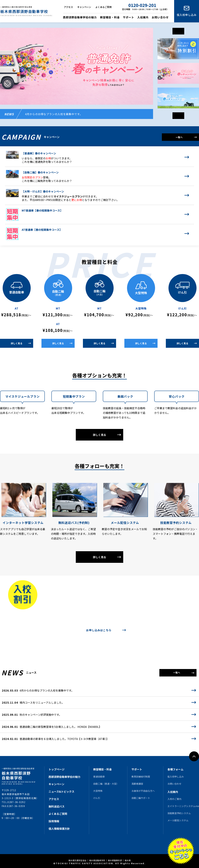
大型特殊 (98, 791)
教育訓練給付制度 (141, 777)
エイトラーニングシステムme (183, 806)
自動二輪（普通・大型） (106, 784)
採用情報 (54, 821)
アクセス (68, 7)
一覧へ (179, 137)
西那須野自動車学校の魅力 (80, 17)
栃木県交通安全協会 (77, 860)
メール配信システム (178, 820)
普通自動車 (99, 777)
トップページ (57, 769)
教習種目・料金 (110, 17)
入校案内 (143, 17)
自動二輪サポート (141, 798)
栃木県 (128, 860)
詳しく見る (17, 343)
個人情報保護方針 (59, 829)
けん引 (97, 798)
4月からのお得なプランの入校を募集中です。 (54, 114)
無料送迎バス (57, 806)
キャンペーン (84, 7)
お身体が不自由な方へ (143, 791)
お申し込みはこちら (99, 630)
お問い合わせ (160, 17)
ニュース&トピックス (61, 791)
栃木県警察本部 (115, 860)
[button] (178, 116)
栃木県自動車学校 (97, 860)
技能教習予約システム (179, 813)
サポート (129, 17)
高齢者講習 (137, 784)
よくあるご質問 (103, 7)
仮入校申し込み (187, 15)
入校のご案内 (174, 799)
